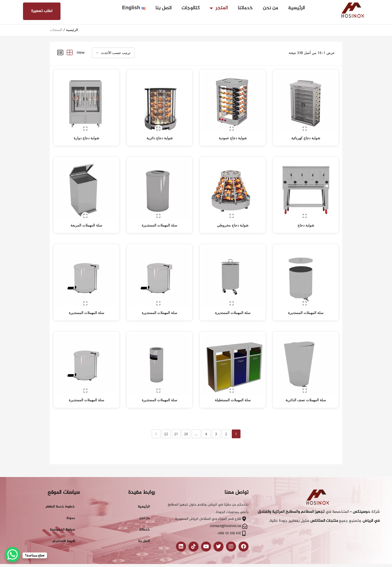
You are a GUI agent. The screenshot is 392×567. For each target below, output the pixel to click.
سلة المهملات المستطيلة (233, 387)
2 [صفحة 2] (226, 421)
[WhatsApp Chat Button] (12, 554)
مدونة (70, 505)
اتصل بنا (163, 8)
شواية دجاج (306, 219)
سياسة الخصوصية (62, 517)
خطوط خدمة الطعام (60, 494)
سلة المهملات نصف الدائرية (306, 387)
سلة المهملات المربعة (86, 219)
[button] (113, 53)
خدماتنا (245, 8)
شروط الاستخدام (63, 528)
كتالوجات (191, 8)
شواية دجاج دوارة (86, 135)
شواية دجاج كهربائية (306, 135)
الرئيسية (296, 8)
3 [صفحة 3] (216, 421)
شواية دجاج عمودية (233, 135)
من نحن (270, 8)
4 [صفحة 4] (206, 421)
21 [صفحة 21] (176, 421)
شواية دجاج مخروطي (233, 219)
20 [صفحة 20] (186, 421)
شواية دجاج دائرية (160, 135)
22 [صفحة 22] (166, 421)
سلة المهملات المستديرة (159, 219)
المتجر (219, 8)
